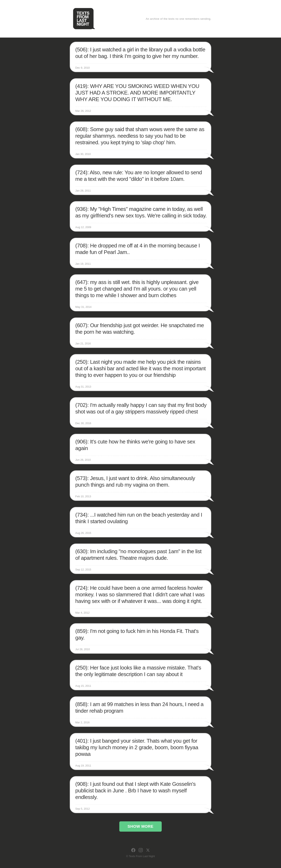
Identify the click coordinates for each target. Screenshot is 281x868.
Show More (140, 826)
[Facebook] (133, 850)
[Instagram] (141, 850)
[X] (148, 850)
